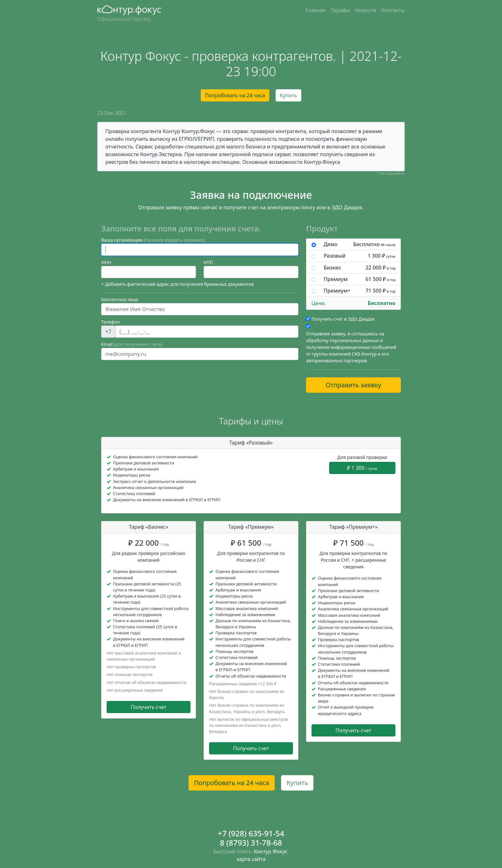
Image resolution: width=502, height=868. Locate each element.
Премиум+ (360, 291)
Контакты (393, 10)
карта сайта (251, 859)
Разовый (360, 256)
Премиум (360, 279)
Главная (316, 10)
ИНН (106, 262)
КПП (208, 262)
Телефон (110, 322)
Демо (360, 244)
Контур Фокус (271, 851)
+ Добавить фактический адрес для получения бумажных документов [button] (178, 284)
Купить (288, 95)
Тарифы (340, 10)
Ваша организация (153, 240)
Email (132, 344)
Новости (365, 10)
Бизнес (360, 268)
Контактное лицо (120, 299)
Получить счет (149, 707)
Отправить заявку (353, 385)
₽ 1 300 (362, 468)
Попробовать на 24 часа (235, 95)
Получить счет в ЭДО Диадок (343, 319)
